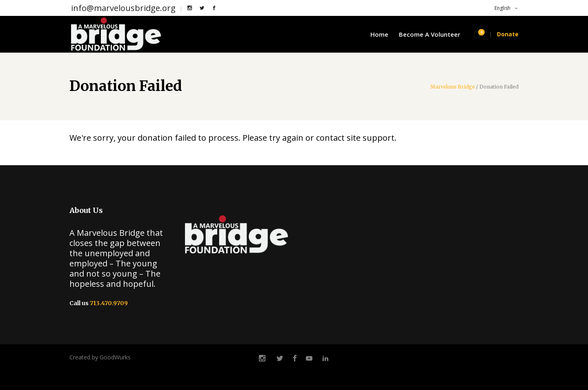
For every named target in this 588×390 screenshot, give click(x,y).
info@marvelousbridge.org (123, 8)
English (502, 8)
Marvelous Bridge (453, 87)
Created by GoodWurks (100, 357)
